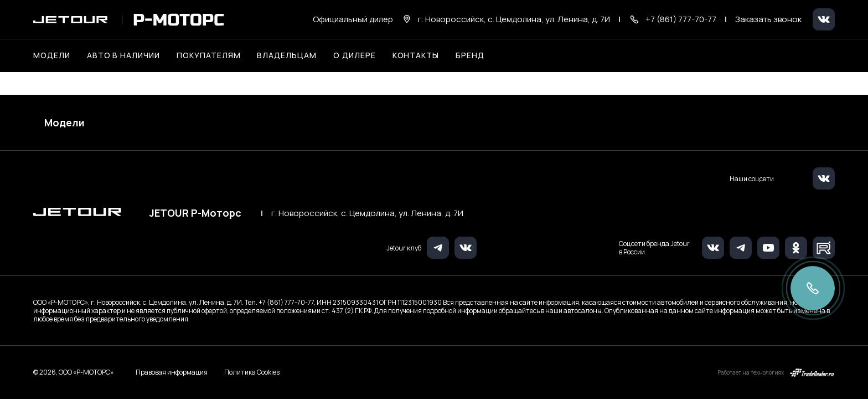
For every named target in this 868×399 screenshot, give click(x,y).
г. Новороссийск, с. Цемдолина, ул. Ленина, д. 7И (367, 213)
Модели (64, 122)
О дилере (355, 55)
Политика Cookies (252, 372)
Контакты (416, 55)
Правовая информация (172, 372)
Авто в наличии (123, 55)
